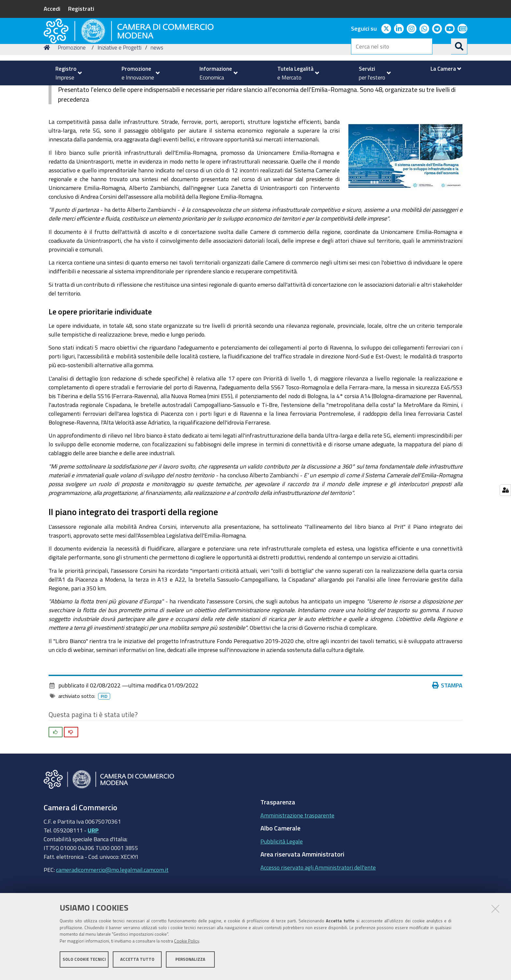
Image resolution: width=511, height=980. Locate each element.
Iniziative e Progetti (119, 92)
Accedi (52, 8)
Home (48, 92)
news (157, 92)
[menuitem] (66, 73)
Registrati (81, 8)
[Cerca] (459, 46)
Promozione (72, 92)
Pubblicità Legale (282, 886)
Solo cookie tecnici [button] (84, 963)
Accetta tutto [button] (137, 963)
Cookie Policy (187, 945)
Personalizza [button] (190, 963)
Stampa (447, 730)
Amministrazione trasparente (297, 860)
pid (104, 741)
